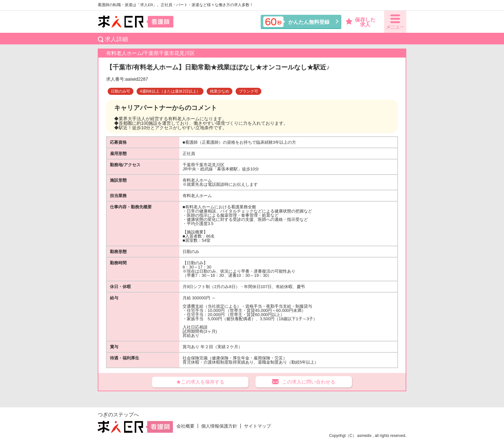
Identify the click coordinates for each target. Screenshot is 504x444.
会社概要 (185, 426)
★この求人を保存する (200, 382)
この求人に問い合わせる (309, 382)
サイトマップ (257, 426)
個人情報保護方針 (219, 426)
